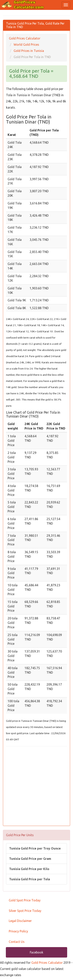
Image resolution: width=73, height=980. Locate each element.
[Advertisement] (36, 787)
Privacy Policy (18, 931)
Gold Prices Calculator (47, 963)
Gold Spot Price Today (25, 900)
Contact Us (17, 942)
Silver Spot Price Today (25, 911)
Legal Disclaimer (20, 921)
